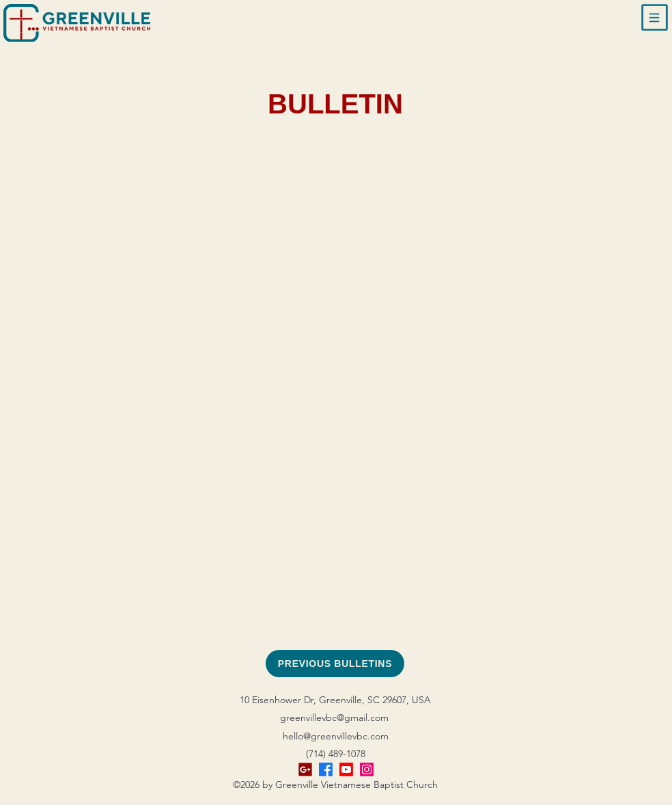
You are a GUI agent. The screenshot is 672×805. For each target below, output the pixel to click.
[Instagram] (367, 769)
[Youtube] (346, 769)
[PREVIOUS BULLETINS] (335, 664)
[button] (655, 18)
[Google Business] (305, 769)
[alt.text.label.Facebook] (326, 769)
